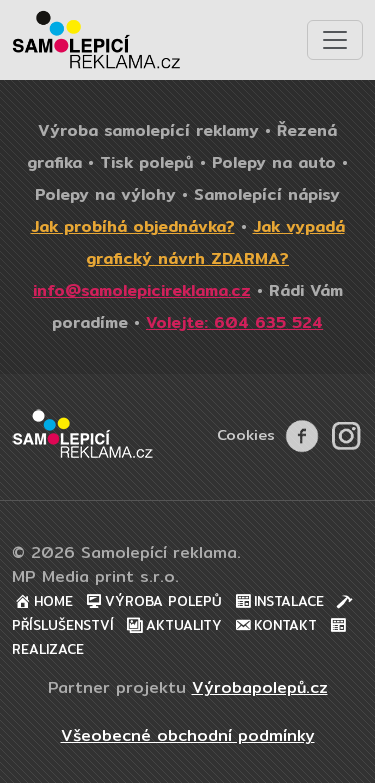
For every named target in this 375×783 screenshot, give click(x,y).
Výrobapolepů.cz (260, 687)
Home (42, 601)
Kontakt (274, 625)
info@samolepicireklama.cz (142, 290)
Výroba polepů (152, 601)
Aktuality (173, 625)
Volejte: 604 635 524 (234, 322)
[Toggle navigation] (335, 40)
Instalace (278, 601)
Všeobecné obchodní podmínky (188, 735)
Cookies (246, 434)
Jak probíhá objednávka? (133, 226)
